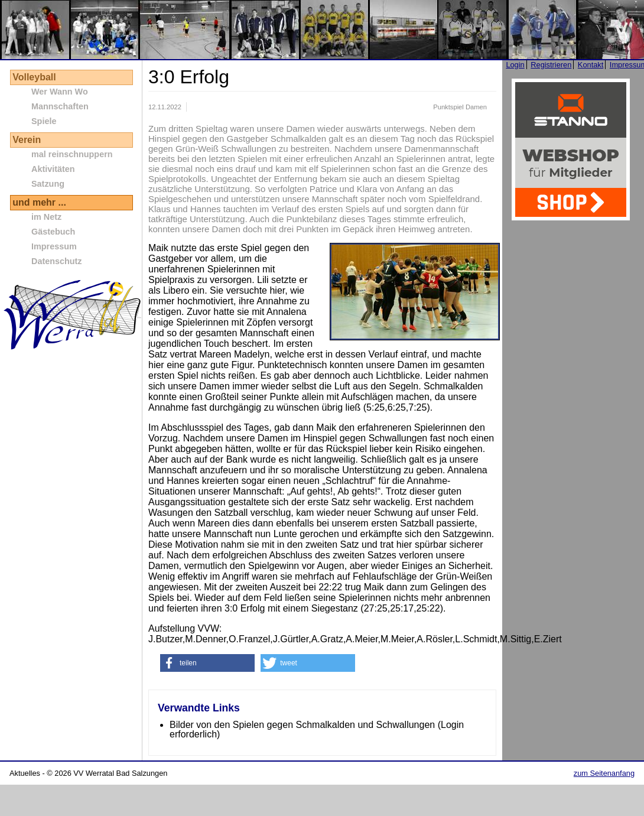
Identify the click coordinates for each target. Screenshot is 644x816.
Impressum (54, 246)
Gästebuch (53, 232)
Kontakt (591, 65)
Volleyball (34, 77)
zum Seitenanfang (604, 773)
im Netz (46, 217)
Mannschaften (60, 106)
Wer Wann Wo (60, 92)
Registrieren (551, 65)
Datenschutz (57, 261)
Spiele (44, 121)
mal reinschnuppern (72, 154)
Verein (27, 140)
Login (515, 65)
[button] (207, 663)
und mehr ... (39, 202)
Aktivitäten (53, 169)
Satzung (48, 184)
